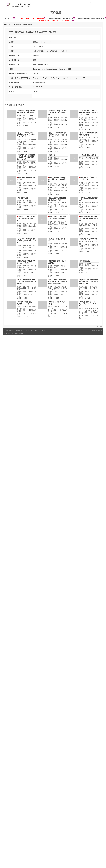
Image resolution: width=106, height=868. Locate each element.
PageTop (100, 326)
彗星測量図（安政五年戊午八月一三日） (88, 178)
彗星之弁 (52, 155)
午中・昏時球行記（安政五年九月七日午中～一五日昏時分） (26, 282)
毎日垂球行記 (23, 198)
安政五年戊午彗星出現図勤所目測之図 (88, 134)
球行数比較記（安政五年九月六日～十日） (26, 303)
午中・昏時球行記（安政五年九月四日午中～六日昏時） (89, 218)
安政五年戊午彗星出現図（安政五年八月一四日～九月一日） (58, 135)
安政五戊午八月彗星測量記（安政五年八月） (57, 199)
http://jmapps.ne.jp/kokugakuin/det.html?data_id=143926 (52, 69)
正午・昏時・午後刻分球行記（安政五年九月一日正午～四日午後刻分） (58, 282)
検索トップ (8, 24)
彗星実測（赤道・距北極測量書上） (57, 262)
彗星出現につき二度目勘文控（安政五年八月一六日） (57, 113)
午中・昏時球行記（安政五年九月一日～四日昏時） (58, 217)
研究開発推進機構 (97, 331)
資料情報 (18, 24)
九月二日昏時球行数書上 (89, 155)
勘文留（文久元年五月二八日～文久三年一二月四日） (88, 304)
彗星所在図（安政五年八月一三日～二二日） (26, 262)
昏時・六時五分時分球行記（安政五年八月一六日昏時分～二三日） (89, 282)
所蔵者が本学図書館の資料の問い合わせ (62, 18)
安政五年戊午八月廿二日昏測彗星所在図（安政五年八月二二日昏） (89, 113)
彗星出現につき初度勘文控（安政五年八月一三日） (26, 112)
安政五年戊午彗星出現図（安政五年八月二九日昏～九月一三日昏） (26, 157)
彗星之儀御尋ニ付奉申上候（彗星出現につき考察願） (57, 179)
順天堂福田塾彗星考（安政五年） (26, 178)
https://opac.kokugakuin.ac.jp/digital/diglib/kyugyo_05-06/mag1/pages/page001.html (61, 78)
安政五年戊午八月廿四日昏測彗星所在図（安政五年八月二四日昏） (26, 135)
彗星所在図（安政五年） (89, 239)
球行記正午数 (85, 261)
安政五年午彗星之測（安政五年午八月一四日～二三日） (26, 241)
